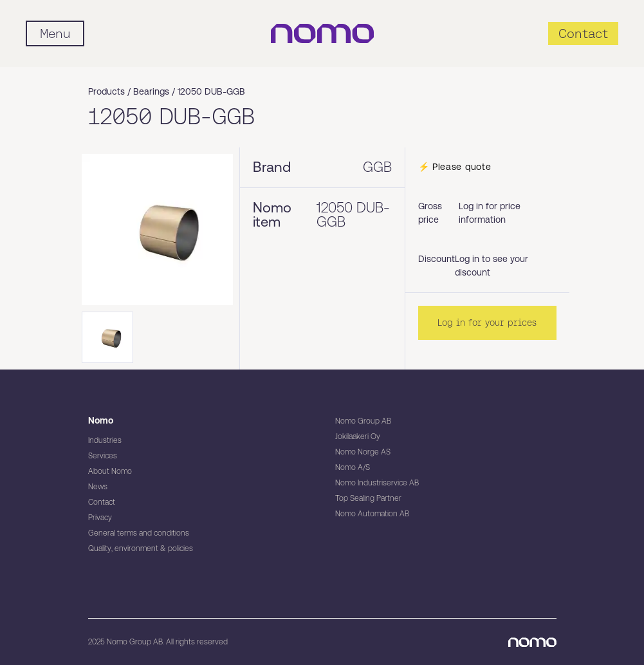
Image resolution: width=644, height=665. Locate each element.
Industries (105, 440)
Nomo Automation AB (372, 514)
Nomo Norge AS (363, 452)
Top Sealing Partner (368, 498)
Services (103, 456)
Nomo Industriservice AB (377, 483)
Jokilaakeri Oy (358, 436)
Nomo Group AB (363, 421)
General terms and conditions (139, 533)
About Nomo (110, 471)
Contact (102, 502)
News (98, 487)
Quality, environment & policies (141, 548)
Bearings (151, 91)
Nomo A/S (353, 467)
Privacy (100, 518)
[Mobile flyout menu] (55, 33)
